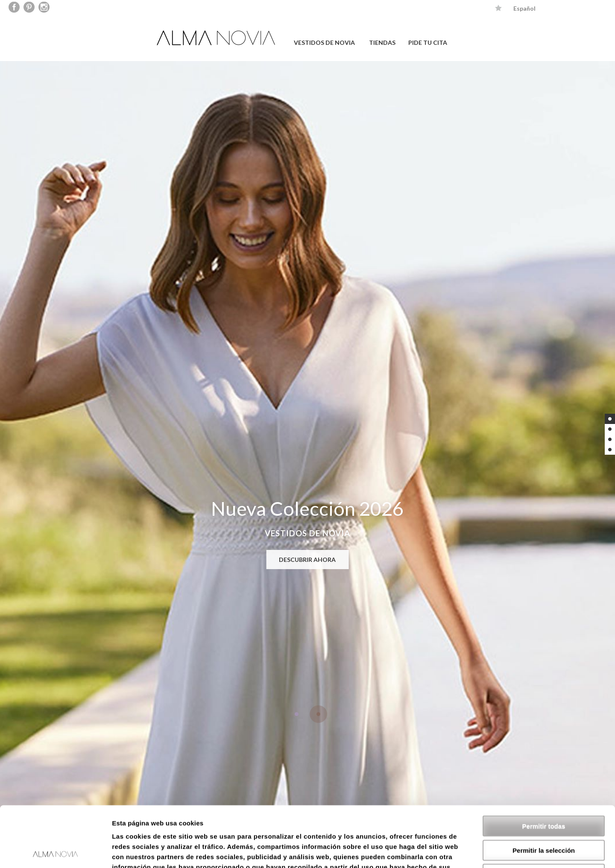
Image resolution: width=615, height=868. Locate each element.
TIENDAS (382, 42)
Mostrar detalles (462, 851)
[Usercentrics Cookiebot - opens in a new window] (55, 851)
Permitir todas (544, 765)
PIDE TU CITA (428, 42)
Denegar (544, 814)
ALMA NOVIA (217, 38)
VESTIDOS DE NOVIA (324, 42)
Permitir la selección (544, 790)
